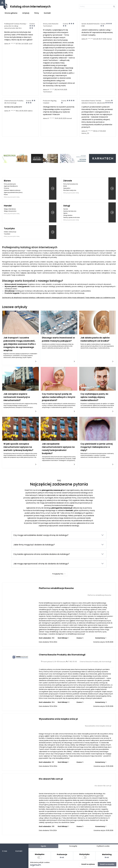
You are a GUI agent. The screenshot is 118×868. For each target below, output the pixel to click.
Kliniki (65, 186)
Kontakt (47, 13)
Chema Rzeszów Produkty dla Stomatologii (14, 102)
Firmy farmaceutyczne (71, 184)
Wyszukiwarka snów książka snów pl (58, 719)
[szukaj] (97, 7)
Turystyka (9, 228)
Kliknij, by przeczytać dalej (12, 197)
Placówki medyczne (70, 190)
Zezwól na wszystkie (107, 864)
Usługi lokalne (68, 215)
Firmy (37, 13)
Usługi (67, 206)
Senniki (66, 209)
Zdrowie (68, 181)
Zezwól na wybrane (88, 864)
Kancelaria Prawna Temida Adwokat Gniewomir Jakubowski (93, 102)
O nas (5, 851)
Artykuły (26, 13)
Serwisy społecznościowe (71, 217)
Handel (8, 206)
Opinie (65, 213)
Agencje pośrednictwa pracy (13, 192)
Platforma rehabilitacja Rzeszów (56, 588)
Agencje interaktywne (11, 186)
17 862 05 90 (72, 662)
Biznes (7, 181)
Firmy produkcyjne (10, 184)
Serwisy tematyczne (70, 211)
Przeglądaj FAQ (59, 567)
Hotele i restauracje (10, 232)
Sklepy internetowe (10, 209)
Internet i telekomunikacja (12, 190)
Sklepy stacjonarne (10, 211)
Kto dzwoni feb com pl (51, 779)
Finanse (6, 188)
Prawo (6, 195)
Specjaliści (67, 188)
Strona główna (11, 13)
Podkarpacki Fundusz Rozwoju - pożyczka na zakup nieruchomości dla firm (16, 26)
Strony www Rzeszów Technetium (51, 25)
